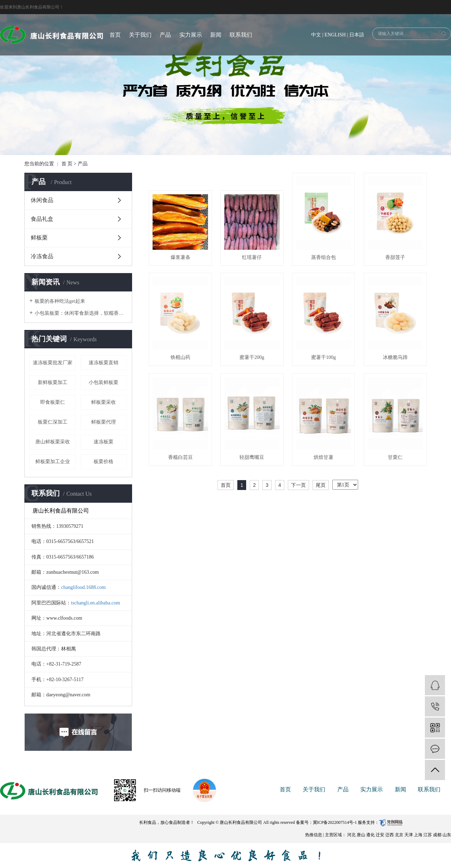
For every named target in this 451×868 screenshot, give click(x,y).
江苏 (428, 835)
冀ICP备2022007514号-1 (335, 822)
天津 (409, 835)
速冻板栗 (103, 442)
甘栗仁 (395, 457)
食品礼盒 (42, 219)
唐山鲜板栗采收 (53, 442)
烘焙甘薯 (324, 457)
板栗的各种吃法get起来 (60, 301)
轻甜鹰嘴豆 (252, 457)
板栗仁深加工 (53, 422)
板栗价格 (103, 462)
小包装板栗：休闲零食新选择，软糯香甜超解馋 (81, 313)
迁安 (381, 835)
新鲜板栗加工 (53, 382)
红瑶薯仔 (252, 257)
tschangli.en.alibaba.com (96, 603)
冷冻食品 (42, 256)
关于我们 (140, 35)
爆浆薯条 (180, 257)
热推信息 (314, 835)
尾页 (321, 485)
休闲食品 (42, 200)
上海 (419, 835)
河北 (352, 835)
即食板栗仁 (53, 402)
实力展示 (191, 35)
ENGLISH (335, 35)
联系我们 (241, 35)
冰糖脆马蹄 (395, 357)
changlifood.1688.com (83, 587)
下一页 (298, 485)
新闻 (216, 35)
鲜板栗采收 (103, 402)
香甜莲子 (395, 257)
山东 (447, 835)
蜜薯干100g (324, 357)
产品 (165, 35)
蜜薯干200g (252, 357)
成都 (438, 835)
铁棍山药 (180, 357)
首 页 (67, 164)
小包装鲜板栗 (103, 382)
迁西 (390, 835)
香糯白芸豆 (180, 457)
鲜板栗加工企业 (53, 462)
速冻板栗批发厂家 (53, 363)
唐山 (361, 835)
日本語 (357, 35)
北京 (400, 835)
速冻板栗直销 (103, 363)
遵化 (371, 835)
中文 (316, 35)
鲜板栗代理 (103, 422)
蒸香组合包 (324, 257)
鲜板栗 (39, 238)
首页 (115, 35)
